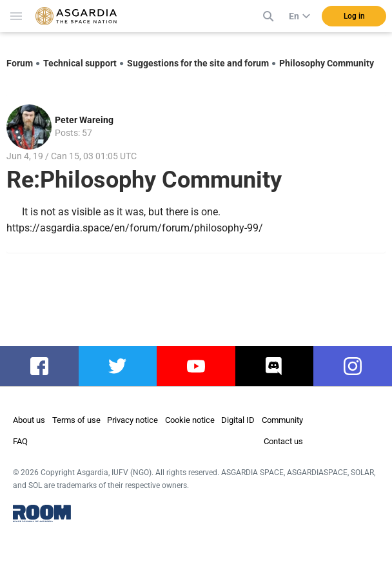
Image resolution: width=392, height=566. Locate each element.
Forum (20, 63)
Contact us (283, 441)
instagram (358, 366)
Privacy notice (132, 420)
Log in (354, 16)
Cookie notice (190, 420)
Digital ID (238, 420)
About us (29, 420)
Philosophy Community (327, 63)
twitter (118, 366)
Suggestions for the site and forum (198, 63)
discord (274, 366)
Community (282, 420)
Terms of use (76, 420)
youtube (196, 366)
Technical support (80, 63)
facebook (43, 366)
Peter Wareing (84, 120)
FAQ (20, 441)
